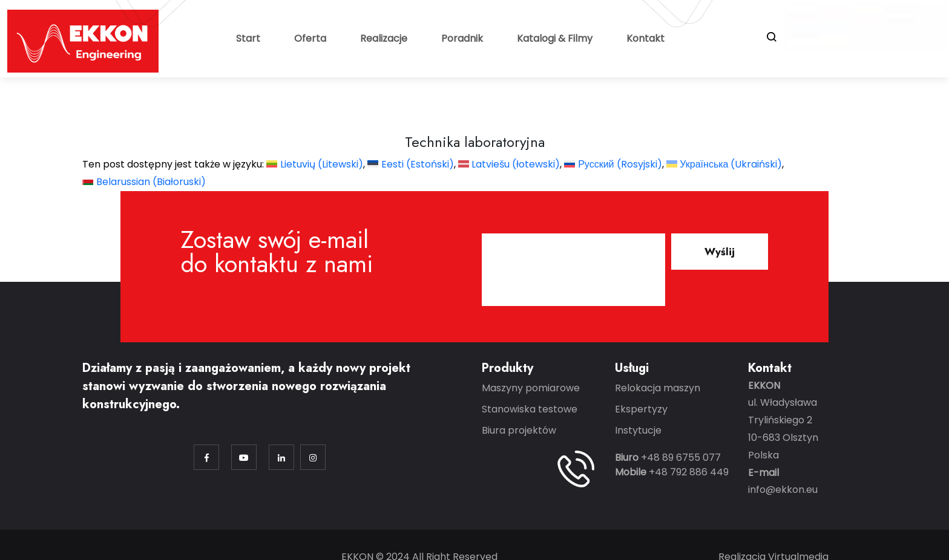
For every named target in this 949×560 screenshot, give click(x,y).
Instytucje (638, 430)
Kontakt (645, 38)
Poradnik (462, 38)
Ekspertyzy (641, 409)
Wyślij (720, 252)
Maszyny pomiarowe (531, 388)
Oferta (310, 38)
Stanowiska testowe (530, 409)
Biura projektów (519, 430)
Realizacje (384, 38)
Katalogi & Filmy (555, 38)
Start (248, 38)
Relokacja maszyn (658, 388)
